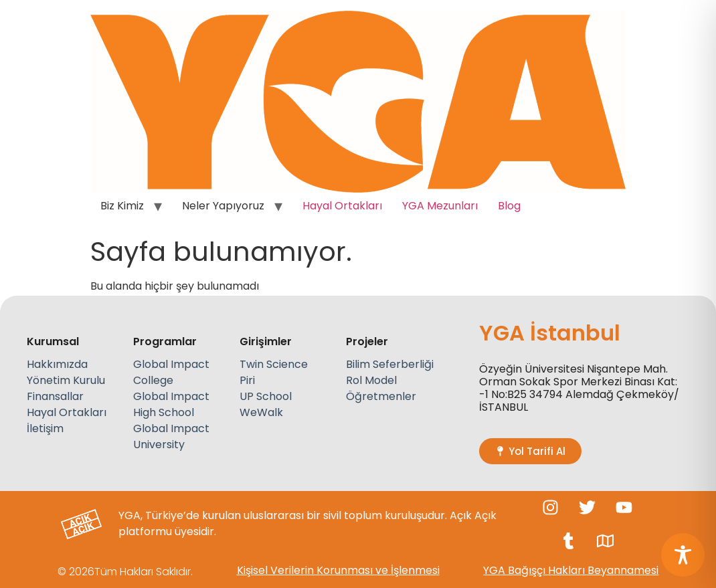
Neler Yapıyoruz (223, 206)
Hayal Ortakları (342, 206)
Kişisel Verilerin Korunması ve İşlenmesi (338, 570)
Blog (509, 206)
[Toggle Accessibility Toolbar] (683, 555)
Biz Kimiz (122, 206)
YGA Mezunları (440, 206)
